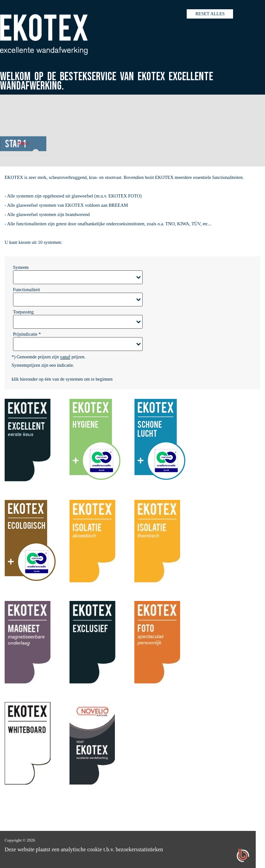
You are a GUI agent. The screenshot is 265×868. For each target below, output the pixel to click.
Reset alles (210, 14)
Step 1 (23, 143)
